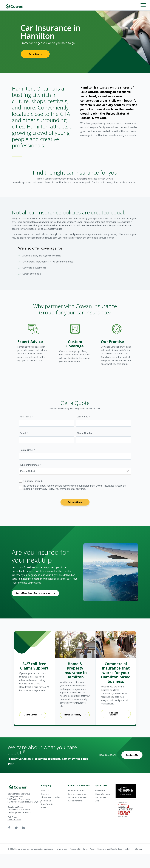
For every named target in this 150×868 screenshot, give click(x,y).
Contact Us (132, 755)
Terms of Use (62, 849)
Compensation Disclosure (42, 849)
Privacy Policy (89, 849)
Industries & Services (78, 797)
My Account (100, 790)
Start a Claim (101, 797)
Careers (45, 794)
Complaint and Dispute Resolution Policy (115, 849)
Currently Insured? (33, 481)
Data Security (47, 804)
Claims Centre (30, 715)
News (44, 808)
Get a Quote (35, 54)
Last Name (82, 417)
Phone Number (85, 433)
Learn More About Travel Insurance (33, 593)
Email (23, 433)
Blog (97, 801)
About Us (45, 790)
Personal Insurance (77, 790)
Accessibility (75, 849)
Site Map (139, 849)
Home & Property (73, 715)
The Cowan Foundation (52, 797)
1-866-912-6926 (14, 820)
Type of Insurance (29, 465)
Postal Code (26, 450)
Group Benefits (75, 801)
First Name (26, 417)
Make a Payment (103, 794)
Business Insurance (114, 714)
